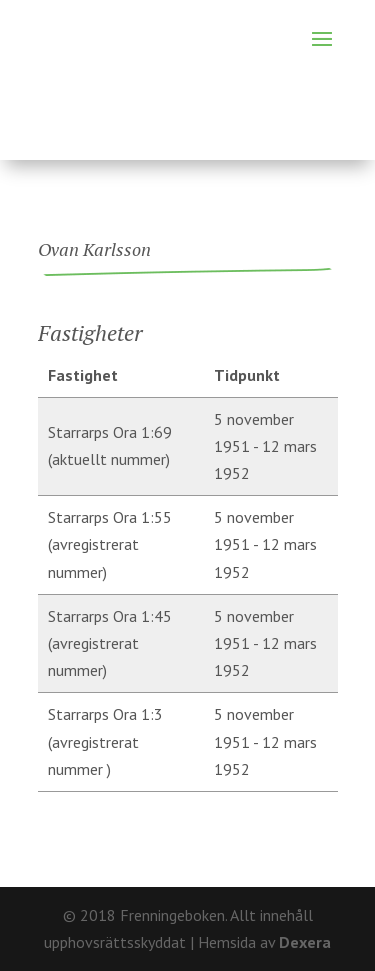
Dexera (305, 942)
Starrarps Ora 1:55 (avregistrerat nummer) (110, 544)
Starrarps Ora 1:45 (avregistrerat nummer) (110, 643)
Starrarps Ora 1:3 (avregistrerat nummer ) (105, 741)
